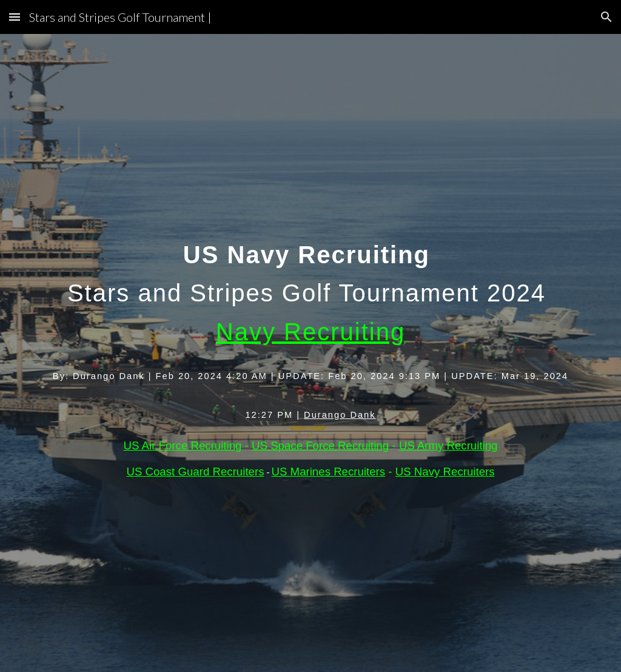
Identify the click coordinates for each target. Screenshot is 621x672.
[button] (15, 17)
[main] (311, 353)
